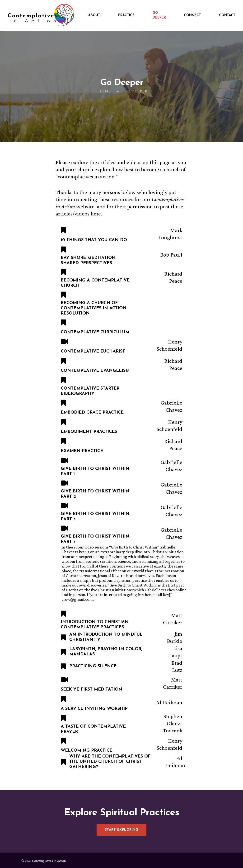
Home (105, 91)
